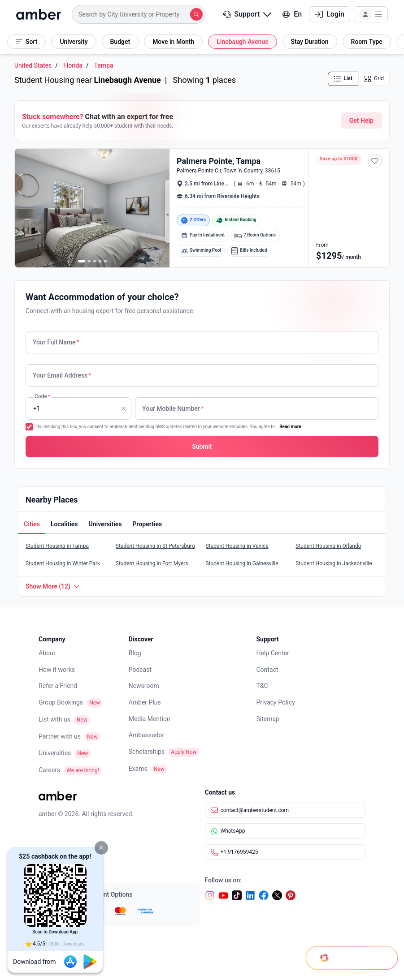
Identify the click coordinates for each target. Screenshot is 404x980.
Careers (49, 770)
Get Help (361, 120)
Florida (73, 66)
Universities (55, 753)
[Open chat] (348, 949)
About (47, 653)
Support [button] (247, 14)
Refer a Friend (58, 686)
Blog (135, 653)
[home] (39, 14)
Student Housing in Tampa (57, 546)
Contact (267, 670)
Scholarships (147, 752)
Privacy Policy (276, 702)
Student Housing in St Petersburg (155, 546)
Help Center (273, 653)
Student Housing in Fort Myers (152, 563)
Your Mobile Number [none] (173, 408)
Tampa (104, 66)
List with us (54, 719)
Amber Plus (145, 702)
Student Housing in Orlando (328, 546)
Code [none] (42, 396)
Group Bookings (61, 702)
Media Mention (150, 719)
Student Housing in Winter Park (63, 563)
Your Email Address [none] (62, 375)
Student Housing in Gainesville (242, 563)
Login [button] (330, 14)
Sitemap (268, 719)
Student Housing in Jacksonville (334, 563)
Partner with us (60, 736)
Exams (138, 769)
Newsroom (144, 686)
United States (33, 66)
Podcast (140, 670)
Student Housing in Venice (237, 546)
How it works (57, 670)
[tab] (32, 525)
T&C (262, 686)
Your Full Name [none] (56, 342)
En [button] (292, 14)
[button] (101, 848)
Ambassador (147, 735)
